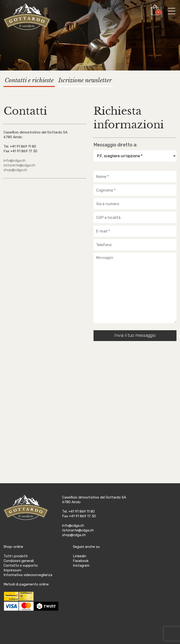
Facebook (81, 561)
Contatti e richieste (29, 80)
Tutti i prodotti (16, 556)
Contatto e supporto (21, 565)
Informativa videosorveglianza (28, 575)
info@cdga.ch (15, 161)
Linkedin (80, 556)
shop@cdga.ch (15, 170)
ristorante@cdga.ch (19, 165)
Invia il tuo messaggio (135, 335)
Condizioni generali (19, 561)
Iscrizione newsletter (85, 80)
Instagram (81, 565)
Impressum (12, 570)
